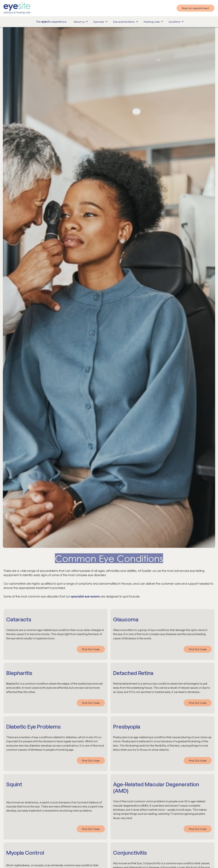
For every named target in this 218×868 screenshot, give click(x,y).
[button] (80, 22)
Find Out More (91, 649)
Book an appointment (196, 8)
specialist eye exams (85, 596)
